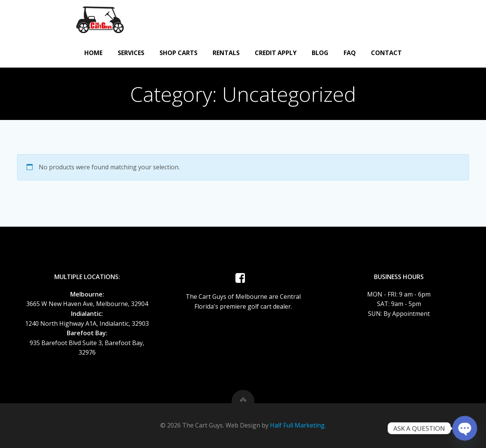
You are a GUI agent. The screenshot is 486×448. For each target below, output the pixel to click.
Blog (320, 53)
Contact (386, 53)
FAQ (350, 53)
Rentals (226, 53)
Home (93, 53)
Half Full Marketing (297, 425)
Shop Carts (178, 53)
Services (131, 53)
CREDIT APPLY (276, 53)
